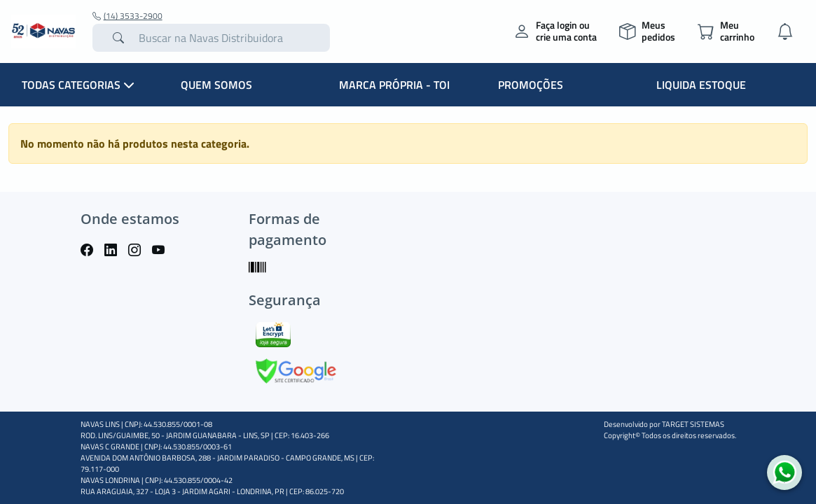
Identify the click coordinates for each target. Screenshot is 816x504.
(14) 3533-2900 (127, 16)
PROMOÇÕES (531, 85)
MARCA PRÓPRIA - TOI (394, 85)
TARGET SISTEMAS (693, 424)
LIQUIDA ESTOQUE (701, 85)
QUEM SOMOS (216, 85)
